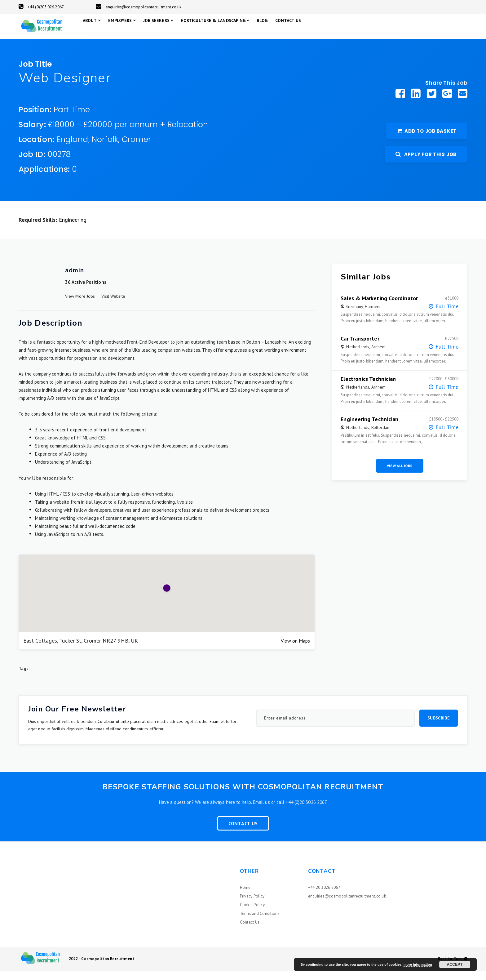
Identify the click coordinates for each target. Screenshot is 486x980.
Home (245, 897)
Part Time (72, 119)
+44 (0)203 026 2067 (41, 7)
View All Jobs (400, 475)
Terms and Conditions (260, 923)
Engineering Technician (369, 429)
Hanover (373, 316)
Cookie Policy (252, 914)
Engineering (73, 229)
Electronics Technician (368, 388)
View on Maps (295, 650)
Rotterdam (381, 437)
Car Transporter (360, 348)
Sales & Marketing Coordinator (379, 308)
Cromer (137, 149)
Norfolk (105, 149)
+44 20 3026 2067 (324, 897)
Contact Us (243, 833)
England (72, 149)
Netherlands (358, 356)
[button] (167, 597)
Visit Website (113, 305)
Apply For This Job (426, 164)
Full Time (447, 316)
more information (418, 964)
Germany (355, 316)
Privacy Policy (252, 905)
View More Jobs (80, 305)
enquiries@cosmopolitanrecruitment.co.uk (139, 7)
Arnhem (379, 356)
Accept (455, 964)
